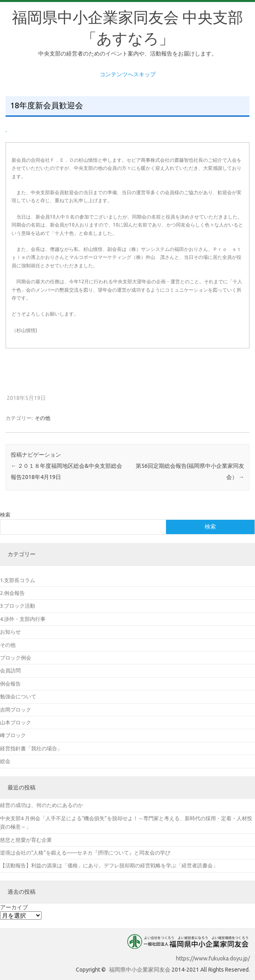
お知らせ (10, 632)
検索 (5, 515)
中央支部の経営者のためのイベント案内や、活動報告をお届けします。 (128, 54)
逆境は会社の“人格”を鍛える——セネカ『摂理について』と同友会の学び (85, 853)
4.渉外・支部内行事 (23, 619)
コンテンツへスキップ (128, 74)
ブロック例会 (16, 658)
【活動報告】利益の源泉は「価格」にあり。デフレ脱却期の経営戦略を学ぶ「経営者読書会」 (109, 865)
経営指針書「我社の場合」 (31, 748)
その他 (42, 418)
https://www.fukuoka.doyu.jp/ (213, 958)
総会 (5, 761)
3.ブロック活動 (18, 606)
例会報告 (10, 684)
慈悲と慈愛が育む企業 (26, 840)
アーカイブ (14, 907)
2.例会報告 (12, 593)
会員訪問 (10, 670)
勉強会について (18, 696)
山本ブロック (16, 722)
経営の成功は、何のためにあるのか (42, 805)
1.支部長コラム (18, 580)
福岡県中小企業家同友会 (140, 970)
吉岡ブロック (16, 710)
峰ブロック (13, 735)
